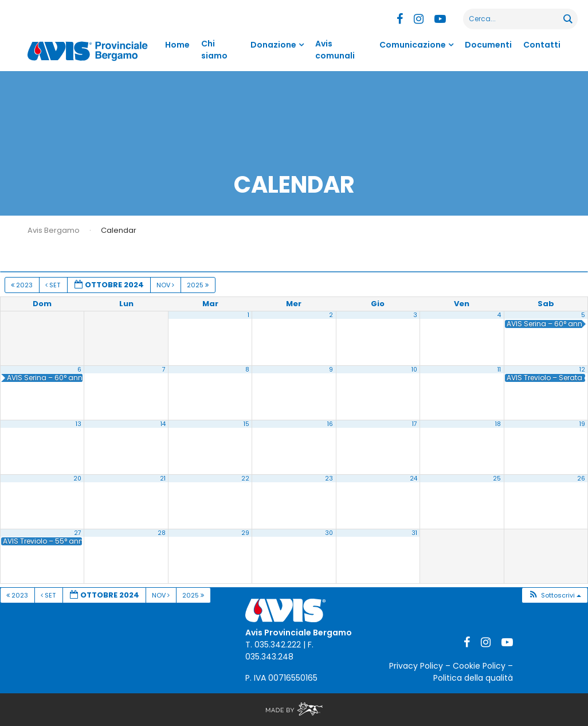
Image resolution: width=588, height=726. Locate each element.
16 (330, 424)
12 (582, 370)
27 (78, 533)
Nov (166, 285)
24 (413, 479)
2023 (23, 285)
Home (177, 45)
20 (77, 479)
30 (329, 533)
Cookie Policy (479, 666)
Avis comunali (335, 50)
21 (163, 479)
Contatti (542, 45)
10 (414, 370)
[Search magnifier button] (567, 19)
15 (246, 424)
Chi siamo (214, 50)
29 (245, 533)
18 (498, 424)
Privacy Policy (416, 666)
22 (245, 479)
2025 (199, 285)
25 (497, 479)
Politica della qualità (473, 678)
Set (54, 285)
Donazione (273, 45)
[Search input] (514, 19)
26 (581, 479)
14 (163, 424)
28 (162, 533)
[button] (554, 596)
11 (499, 370)
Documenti (488, 45)
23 (329, 479)
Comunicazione (413, 45)
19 (582, 424)
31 (414, 533)
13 (79, 424)
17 (415, 424)
